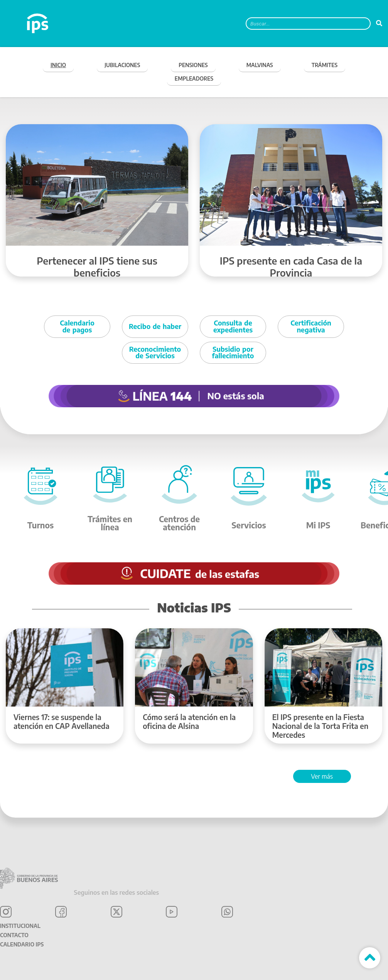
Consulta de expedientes (233, 326)
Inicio (58, 65)
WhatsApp (227, 912)
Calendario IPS (22, 944)
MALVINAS (260, 65)
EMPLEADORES (194, 78)
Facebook (61, 912)
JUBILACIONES (122, 65)
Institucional (20, 926)
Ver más (322, 776)
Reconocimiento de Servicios (155, 353)
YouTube (172, 912)
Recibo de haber (155, 326)
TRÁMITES (325, 65)
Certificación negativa (311, 326)
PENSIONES (193, 65)
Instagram (6, 912)
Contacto (14, 935)
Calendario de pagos (77, 326)
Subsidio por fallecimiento (233, 353)
